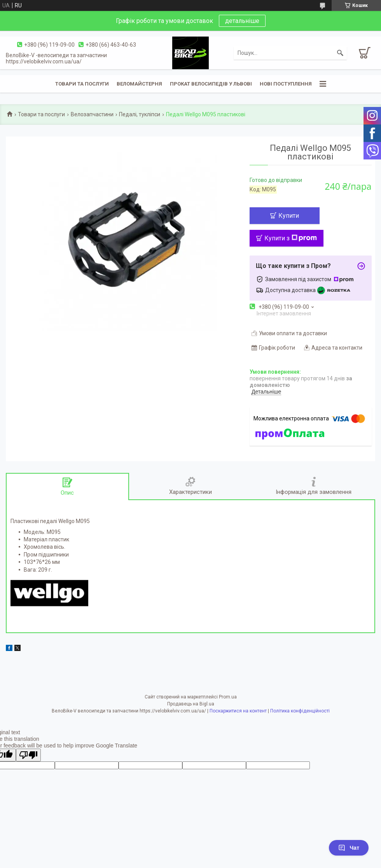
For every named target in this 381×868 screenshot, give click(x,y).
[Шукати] (340, 53)
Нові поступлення (286, 84)
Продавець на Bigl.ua (191, 704)
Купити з (291, 238)
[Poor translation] (28, 755)
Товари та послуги (82, 84)
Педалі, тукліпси (140, 114)
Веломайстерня (139, 84)
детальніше (242, 21)
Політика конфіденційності (300, 711)
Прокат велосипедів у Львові (211, 84)
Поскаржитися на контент (238, 711)
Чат (349, 848)
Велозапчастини (92, 114)
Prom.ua (228, 697)
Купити (289, 216)
